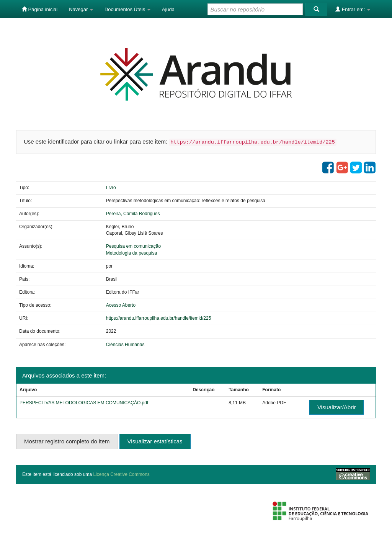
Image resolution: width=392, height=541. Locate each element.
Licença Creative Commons (121, 474)
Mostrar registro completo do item (67, 441)
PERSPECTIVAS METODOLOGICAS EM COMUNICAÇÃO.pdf (84, 403)
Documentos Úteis (127, 9)
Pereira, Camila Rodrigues (133, 214)
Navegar (81, 9)
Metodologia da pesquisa (131, 253)
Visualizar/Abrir (337, 407)
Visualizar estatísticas (155, 441)
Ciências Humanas (125, 345)
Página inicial (40, 9)
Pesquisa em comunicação (133, 246)
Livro (111, 188)
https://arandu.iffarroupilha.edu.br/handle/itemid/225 (159, 318)
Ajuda (168, 9)
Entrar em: (353, 9)
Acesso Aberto (121, 305)
